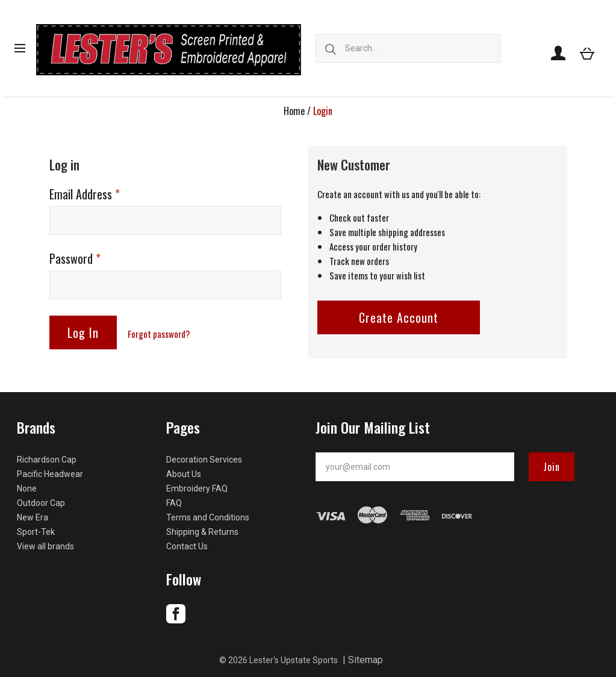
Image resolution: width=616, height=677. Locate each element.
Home (294, 111)
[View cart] (587, 53)
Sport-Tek (36, 532)
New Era (33, 517)
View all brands (45, 546)
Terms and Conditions (208, 517)
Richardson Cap (47, 460)
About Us (184, 474)
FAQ (174, 503)
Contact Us (187, 546)
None (27, 488)
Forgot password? (159, 334)
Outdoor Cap (41, 503)
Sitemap (366, 660)
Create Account (399, 317)
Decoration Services (204, 460)
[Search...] (409, 48)
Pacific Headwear (50, 474)
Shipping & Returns (202, 532)
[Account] (558, 53)
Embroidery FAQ (197, 488)
